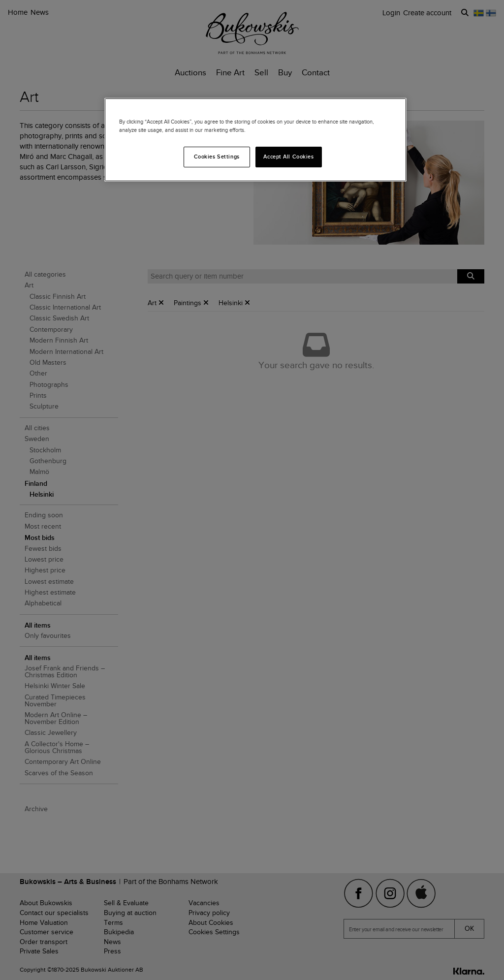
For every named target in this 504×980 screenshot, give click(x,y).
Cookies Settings (217, 157)
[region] (255, 140)
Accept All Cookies (288, 157)
